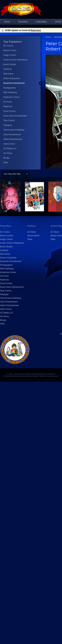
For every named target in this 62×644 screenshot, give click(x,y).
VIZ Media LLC (10, 149)
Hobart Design (53, 376)
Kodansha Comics (11, 97)
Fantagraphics (10, 88)
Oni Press (8, 102)
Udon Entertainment (12, 135)
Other (6, 163)
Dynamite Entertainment (14, 83)
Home (7, 22)
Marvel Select (33, 236)
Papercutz (8, 106)
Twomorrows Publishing (14, 130)
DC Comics (8, 46)
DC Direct (32, 232)
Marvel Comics (10, 50)
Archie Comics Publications (15, 60)
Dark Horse (8, 74)
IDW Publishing (10, 92)
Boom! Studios (10, 64)
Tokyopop (8, 125)
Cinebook (8, 69)
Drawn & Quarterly (11, 78)
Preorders (23, 22)
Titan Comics (9, 120)
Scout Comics (9, 111)
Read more (36, 30)
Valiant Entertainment (13, 139)
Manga (6, 158)
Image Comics (10, 55)
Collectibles (41, 22)
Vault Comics (9, 144)
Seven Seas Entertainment (15, 116)
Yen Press (8, 153)
